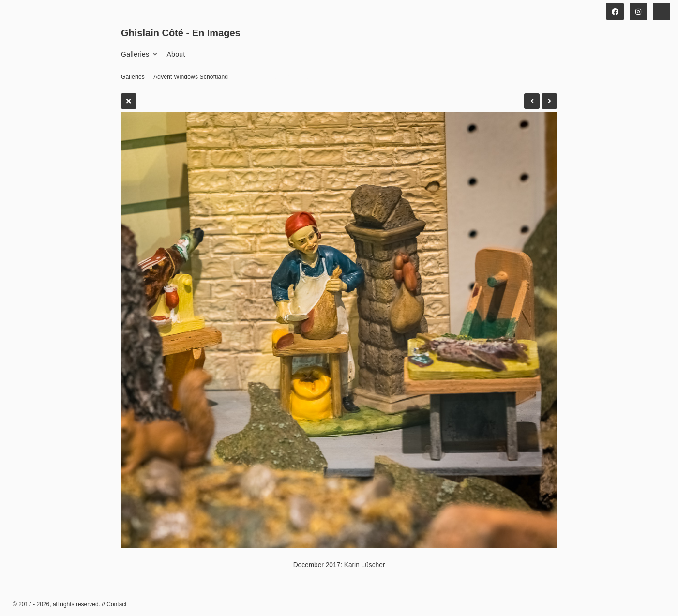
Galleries (135, 54)
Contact (116, 604)
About (176, 54)
